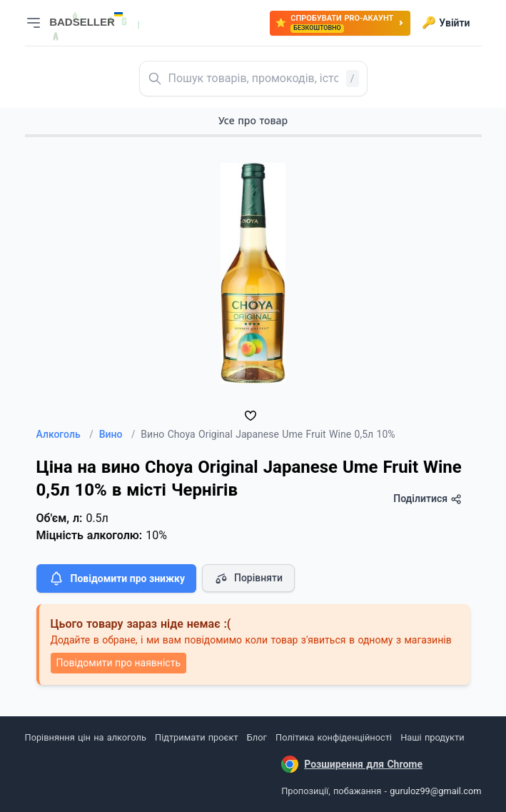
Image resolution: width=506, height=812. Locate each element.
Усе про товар (253, 120)
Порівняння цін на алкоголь (86, 737)
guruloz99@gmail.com (435, 791)
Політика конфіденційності (334, 737)
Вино (117, 434)
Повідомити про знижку (116, 578)
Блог (257, 737)
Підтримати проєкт (196, 737)
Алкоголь (65, 434)
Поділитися (427, 499)
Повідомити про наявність (118, 663)
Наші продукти (432, 737)
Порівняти (248, 578)
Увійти (446, 23)
